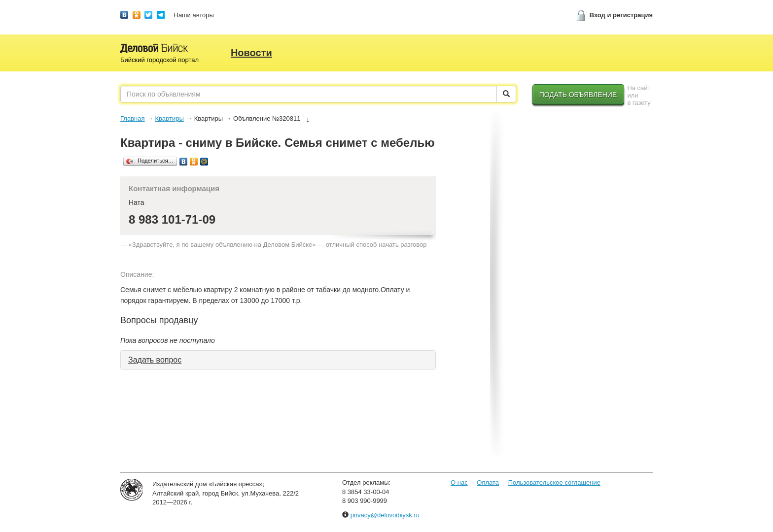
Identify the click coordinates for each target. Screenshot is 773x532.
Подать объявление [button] (578, 95)
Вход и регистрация (621, 15)
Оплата (488, 482)
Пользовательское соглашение (554, 482)
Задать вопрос (155, 360)
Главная (132, 118)
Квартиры (169, 118)
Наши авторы (194, 15)
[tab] (278, 360)
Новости (251, 53)
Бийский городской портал (159, 60)
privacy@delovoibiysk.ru (385, 515)
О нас (459, 482)
